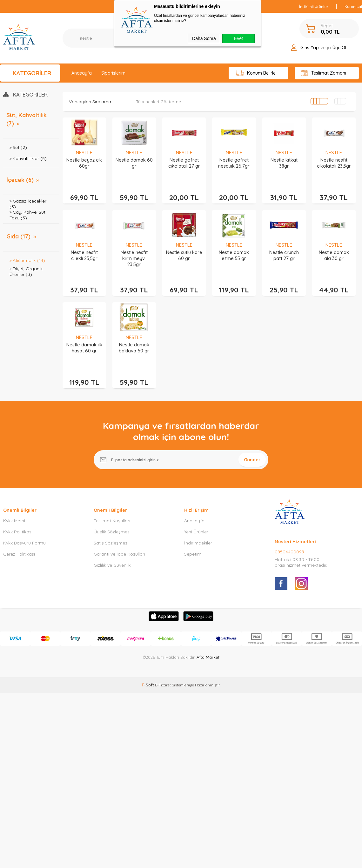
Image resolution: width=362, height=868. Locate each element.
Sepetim (193, 554)
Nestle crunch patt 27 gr (284, 255)
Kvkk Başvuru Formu (24, 543)
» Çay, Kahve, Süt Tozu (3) (27, 215)
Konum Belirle (255, 73)
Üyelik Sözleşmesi (112, 532)
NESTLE (84, 153)
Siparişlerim (113, 73)
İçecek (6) (20, 180)
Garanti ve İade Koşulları (119, 554)
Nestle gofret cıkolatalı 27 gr (184, 163)
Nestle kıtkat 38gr (284, 163)
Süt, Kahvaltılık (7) (27, 119)
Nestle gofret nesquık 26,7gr (234, 163)
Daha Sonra (204, 38)
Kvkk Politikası (18, 532)
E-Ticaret (163, 685)
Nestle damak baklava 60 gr (134, 348)
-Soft (148, 685)
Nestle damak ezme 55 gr (234, 255)
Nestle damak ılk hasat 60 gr (84, 348)
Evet (238, 38)
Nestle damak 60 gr (134, 163)
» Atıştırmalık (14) (27, 260)
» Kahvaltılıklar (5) (28, 158)
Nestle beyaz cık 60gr (84, 163)
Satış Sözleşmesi (111, 543)
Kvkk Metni (14, 521)
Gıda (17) (18, 236)
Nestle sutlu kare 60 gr (184, 255)
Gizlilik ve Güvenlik (112, 565)
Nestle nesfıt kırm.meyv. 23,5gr (134, 258)
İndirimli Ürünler (314, 7)
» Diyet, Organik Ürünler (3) (26, 271)
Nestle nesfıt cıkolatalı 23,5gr (334, 163)
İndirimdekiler (198, 543)
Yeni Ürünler (196, 532)
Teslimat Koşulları (112, 521)
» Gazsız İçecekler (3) (28, 204)
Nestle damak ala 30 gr (334, 255)
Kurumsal (353, 7)
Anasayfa (82, 73)
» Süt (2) (18, 147)
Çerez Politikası (19, 554)
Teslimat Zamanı (324, 73)
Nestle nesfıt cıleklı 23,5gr (84, 255)
